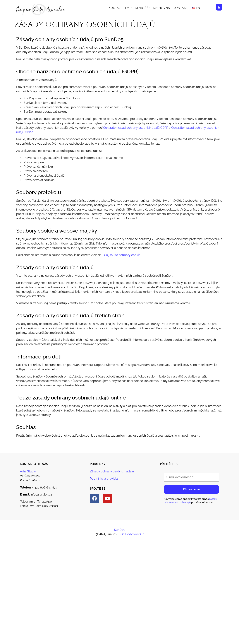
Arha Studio (28, 471)
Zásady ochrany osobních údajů (112, 471)
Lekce (128, 8)
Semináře (143, 8)
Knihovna (162, 8)
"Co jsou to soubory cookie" (122, 255)
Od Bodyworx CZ (132, 534)
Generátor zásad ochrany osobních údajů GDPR (136, 128)
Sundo (115, 8)
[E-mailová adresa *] (191, 477)
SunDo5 (119, 530)
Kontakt (180, 8)
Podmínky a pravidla (104, 479)
